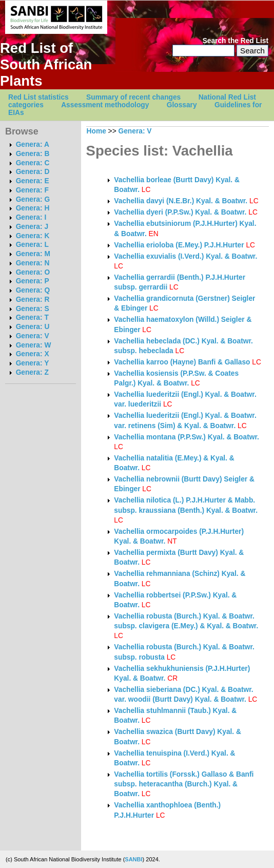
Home (96, 131)
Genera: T (32, 317)
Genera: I (31, 217)
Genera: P (33, 281)
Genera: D (33, 172)
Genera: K (33, 236)
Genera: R (33, 300)
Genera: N (33, 263)
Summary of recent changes (133, 97)
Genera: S (33, 309)
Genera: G (33, 199)
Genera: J (32, 227)
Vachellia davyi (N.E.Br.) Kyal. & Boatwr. (181, 201)
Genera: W (34, 345)
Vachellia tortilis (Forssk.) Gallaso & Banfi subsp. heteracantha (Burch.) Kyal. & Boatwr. (184, 784)
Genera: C (33, 163)
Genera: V (33, 336)
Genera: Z (32, 372)
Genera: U (33, 327)
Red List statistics (38, 97)
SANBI (133, 859)
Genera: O (33, 272)
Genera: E (33, 181)
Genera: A (33, 144)
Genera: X (33, 354)
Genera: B (33, 154)
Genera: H (33, 208)
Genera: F (32, 190)
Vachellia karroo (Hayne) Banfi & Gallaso (182, 362)
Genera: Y (33, 363)
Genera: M (33, 254)
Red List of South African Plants (46, 64)
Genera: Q (33, 290)
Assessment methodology (105, 105)
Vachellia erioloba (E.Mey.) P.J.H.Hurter (179, 245)
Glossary (182, 105)
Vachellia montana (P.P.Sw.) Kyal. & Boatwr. (186, 437)
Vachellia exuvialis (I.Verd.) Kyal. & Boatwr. (185, 256)
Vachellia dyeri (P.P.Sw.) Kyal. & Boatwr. (180, 212)
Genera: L (32, 245)
